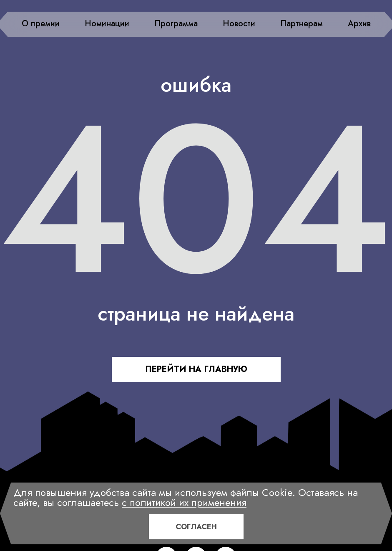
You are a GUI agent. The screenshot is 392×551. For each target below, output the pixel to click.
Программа (176, 24)
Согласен (196, 527)
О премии (41, 24)
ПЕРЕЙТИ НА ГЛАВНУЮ (196, 369)
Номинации (107, 24)
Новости (239, 24)
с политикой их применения (184, 502)
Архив (359, 24)
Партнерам (302, 24)
